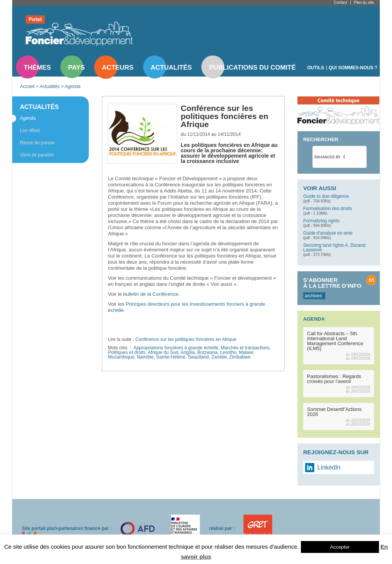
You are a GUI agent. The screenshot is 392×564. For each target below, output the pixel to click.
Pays (76, 68)
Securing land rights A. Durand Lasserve (334, 248)
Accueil (27, 86)
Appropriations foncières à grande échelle (176, 348)
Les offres (30, 130)
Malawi (246, 352)
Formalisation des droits (327, 209)
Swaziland (198, 357)
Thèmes (37, 68)
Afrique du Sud (163, 352)
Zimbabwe (240, 357)
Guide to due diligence (326, 196)
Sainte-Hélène (171, 357)
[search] (330, 157)
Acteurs (118, 68)
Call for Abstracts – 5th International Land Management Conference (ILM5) (335, 341)
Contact (340, 2)
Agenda (73, 86)
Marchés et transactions (245, 348)
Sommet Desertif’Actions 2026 (334, 412)
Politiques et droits (127, 352)
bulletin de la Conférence (151, 294)
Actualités (171, 68)
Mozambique (121, 357)
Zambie (219, 357)
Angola (187, 352)
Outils (316, 68)
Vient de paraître (37, 155)
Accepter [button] (340, 547)
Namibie (145, 357)
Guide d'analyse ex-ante (328, 233)
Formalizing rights (321, 221)
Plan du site (364, 2)
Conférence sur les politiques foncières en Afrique (186, 339)
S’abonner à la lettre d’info (332, 283)
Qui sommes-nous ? (353, 68)
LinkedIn (329, 467)
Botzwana (208, 352)
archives (313, 296)
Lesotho (228, 352)
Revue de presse (37, 143)
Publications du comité (252, 68)
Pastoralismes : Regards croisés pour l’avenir (334, 379)
